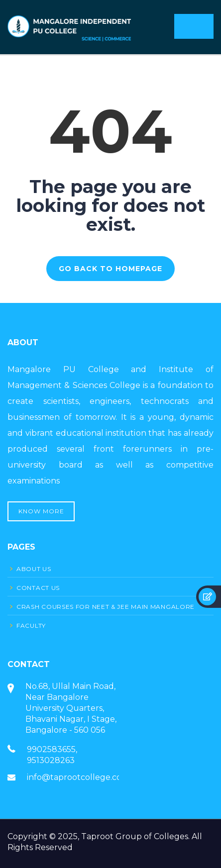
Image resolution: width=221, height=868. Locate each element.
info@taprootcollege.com (78, 777)
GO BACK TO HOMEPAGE (110, 269)
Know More (41, 511)
